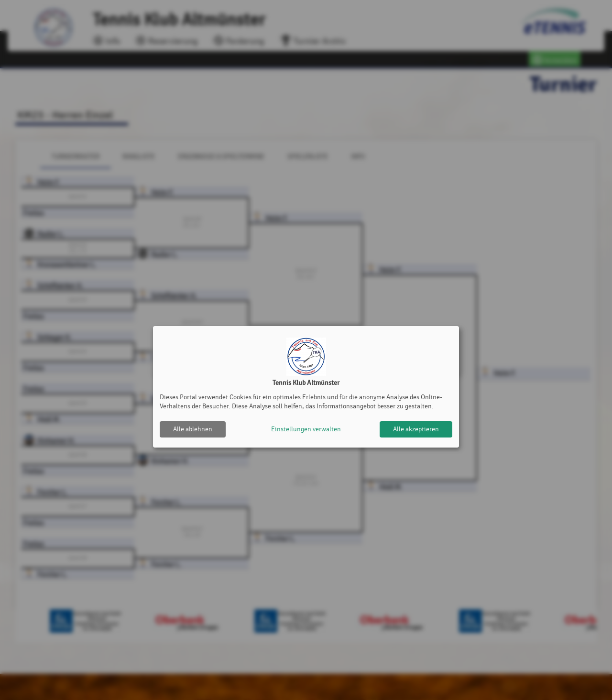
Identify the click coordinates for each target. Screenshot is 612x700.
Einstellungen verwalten (306, 429)
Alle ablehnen (193, 429)
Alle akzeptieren (416, 429)
